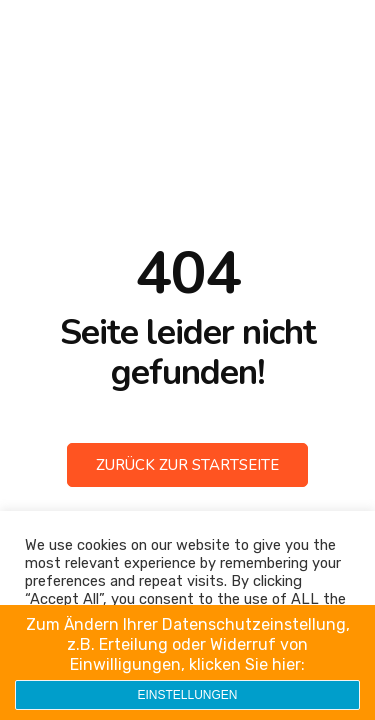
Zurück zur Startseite (187, 465)
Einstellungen (187, 695)
